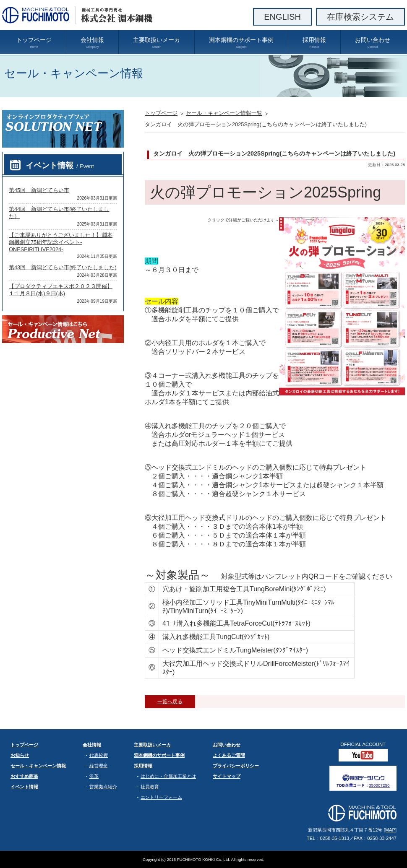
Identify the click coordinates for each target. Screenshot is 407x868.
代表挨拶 (99, 755)
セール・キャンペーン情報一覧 (224, 113)
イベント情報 (60, 165)
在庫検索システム (360, 17)
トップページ (34, 43)
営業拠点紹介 (103, 787)
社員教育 (150, 787)
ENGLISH (282, 17)
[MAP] (390, 830)
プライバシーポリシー (236, 766)
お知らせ (20, 755)
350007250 (379, 785)
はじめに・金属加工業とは (168, 776)
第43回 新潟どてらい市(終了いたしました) (63, 267)
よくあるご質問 (229, 755)
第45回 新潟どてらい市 (39, 190)
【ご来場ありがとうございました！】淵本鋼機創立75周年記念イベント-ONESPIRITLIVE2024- (61, 242)
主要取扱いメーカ (157, 43)
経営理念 (99, 766)
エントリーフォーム (161, 797)
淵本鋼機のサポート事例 (241, 43)
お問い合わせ (373, 43)
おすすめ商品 (24, 776)
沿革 (94, 776)
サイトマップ (227, 776)
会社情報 (92, 43)
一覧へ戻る (170, 702)
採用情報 (314, 43)
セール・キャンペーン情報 (38, 766)
